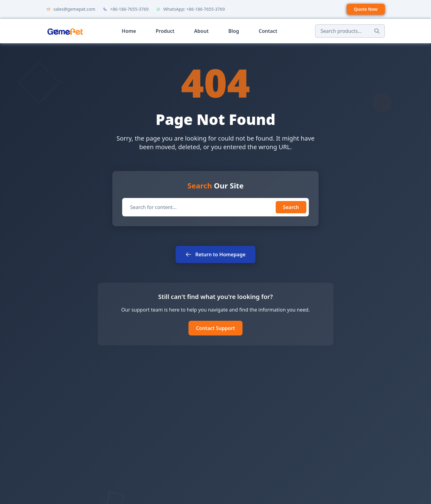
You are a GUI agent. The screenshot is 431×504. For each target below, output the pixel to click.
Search (291, 207)
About (201, 31)
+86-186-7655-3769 (129, 9)
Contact (268, 31)
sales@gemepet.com (74, 9)
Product (165, 31)
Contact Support (215, 328)
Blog (234, 31)
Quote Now (366, 9)
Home (129, 31)
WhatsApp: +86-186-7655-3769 (194, 9)
